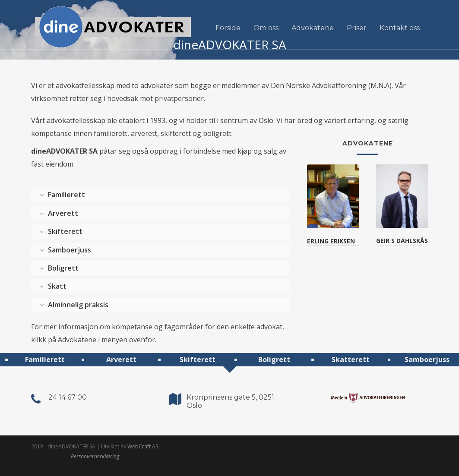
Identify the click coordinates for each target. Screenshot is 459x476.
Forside (228, 28)
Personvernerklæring (95, 456)
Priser (357, 28)
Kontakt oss (400, 28)
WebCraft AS (143, 446)
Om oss (266, 28)
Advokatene (313, 28)
